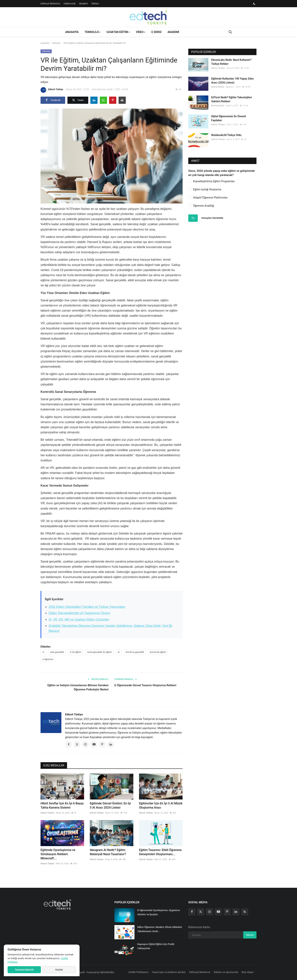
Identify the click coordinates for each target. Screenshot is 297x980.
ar (119, 652)
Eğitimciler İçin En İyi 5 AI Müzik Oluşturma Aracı (161, 805)
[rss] (245, 912)
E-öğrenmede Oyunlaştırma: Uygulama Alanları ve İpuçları (159, 912)
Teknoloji (56, 43)
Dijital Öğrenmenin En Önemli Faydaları (229, 118)
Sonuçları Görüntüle (212, 218)
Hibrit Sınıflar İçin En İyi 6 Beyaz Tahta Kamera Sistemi (62, 805)
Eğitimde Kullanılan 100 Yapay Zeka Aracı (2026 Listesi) (232, 81)
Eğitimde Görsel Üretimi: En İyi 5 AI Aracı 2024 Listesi (110, 805)
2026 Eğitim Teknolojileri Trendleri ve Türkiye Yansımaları (87, 607)
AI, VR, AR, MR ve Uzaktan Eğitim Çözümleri (79, 619)
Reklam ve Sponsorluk (226, 972)
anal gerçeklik (57, 652)
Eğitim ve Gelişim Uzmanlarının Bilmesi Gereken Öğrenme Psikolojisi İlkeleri (78, 687)
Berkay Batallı (218, 87)
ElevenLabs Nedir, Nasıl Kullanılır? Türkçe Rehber (231, 62)
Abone (250, 935)
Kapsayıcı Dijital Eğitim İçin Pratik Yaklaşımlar (156, 946)
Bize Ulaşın (248, 972)
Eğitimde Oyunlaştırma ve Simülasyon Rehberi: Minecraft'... (58, 854)
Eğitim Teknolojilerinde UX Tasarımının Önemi (79, 613)
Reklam (95, 4)
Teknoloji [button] (93, 32)
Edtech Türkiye (52, 90)
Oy (193, 218)
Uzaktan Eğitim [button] (118, 32)
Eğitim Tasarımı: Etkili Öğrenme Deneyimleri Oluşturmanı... (160, 852)
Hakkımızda (70, 4)
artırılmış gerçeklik (135, 652)
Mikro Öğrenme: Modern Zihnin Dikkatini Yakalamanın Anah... (160, 929)
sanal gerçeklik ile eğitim (100, 652)
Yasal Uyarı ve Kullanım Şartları (169, 972)
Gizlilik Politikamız (138, 972)
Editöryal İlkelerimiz (50, 4)
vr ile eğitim (75, 652)
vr (43, 652)
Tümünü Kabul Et (24, 970)
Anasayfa (72, 32)
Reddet (59, 970)
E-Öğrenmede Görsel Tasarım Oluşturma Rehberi (145, 685)
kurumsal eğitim (158, 652)
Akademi (83, 4)
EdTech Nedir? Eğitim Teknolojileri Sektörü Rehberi (231, 99)
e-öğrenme (48, 659)
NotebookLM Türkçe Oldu (226, 135)
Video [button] (141, 32)
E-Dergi (157, 32)
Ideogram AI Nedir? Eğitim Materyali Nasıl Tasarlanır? (108, 852)
